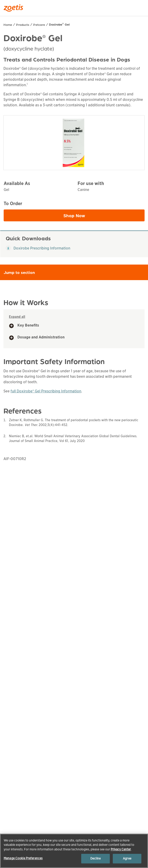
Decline (96, 859)
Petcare (39, 24)
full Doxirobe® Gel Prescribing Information (46, 391)
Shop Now (94, 217)
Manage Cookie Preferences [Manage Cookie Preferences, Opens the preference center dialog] (23, 858)
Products (23, 24)
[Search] (141, 7)
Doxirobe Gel (59, 24)
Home (8, 24)
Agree (127, 859)
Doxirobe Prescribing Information (38, 248)
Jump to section (76, 272)
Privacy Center (121, 849)
